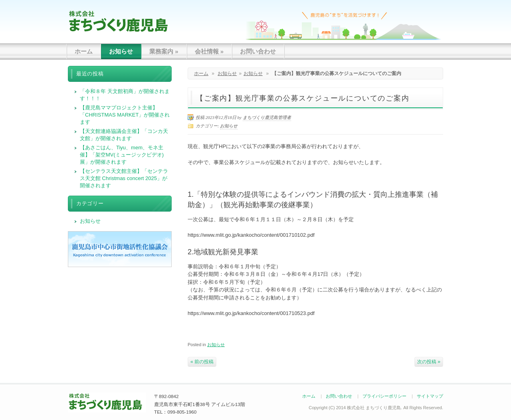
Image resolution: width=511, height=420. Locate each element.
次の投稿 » (429, 362)
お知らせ (121, 51)
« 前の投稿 (202, 362)
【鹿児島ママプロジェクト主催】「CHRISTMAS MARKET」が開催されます (125, 115)
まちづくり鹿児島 (118, 21)
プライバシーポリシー (384, 396)
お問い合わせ (258, 51)
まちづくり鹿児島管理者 (267, 117)
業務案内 (164, 51)
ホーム (84, 51)
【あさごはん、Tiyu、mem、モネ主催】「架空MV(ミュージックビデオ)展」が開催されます (122, 155)
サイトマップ (430, 396)
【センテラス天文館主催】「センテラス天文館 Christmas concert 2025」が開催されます (124, 178)
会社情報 (209, 51)
